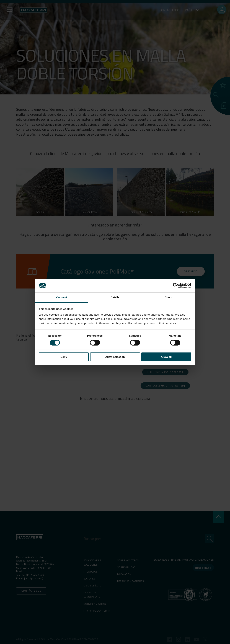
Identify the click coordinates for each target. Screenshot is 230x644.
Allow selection (115, 357)
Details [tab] (115, 297)
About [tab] (169, 297)
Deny (64, 357)
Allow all (166, 357)
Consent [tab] (62, 297)
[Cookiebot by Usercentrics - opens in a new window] (176, 285)
